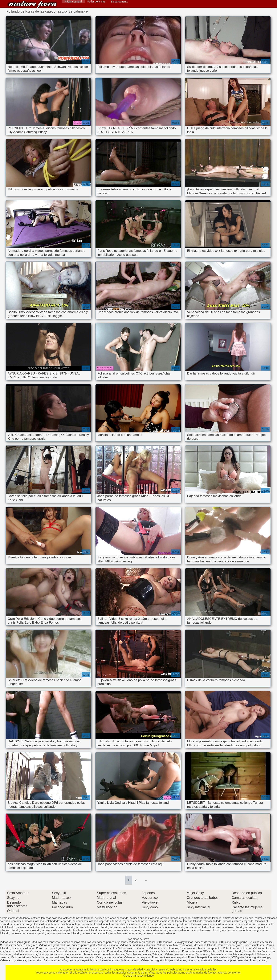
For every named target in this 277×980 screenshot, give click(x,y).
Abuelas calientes (114, 954)
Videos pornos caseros (52, 954)
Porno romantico (192, 951)
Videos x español (108, 945)
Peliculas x (153, 951)
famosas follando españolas (95, 930)
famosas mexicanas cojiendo (28, 933)
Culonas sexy (8, 945)
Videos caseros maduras (133, 948)
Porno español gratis (230, 945)
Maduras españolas (210, 948)
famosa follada (212, 921)
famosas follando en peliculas (59, 930)
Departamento (120, 2)
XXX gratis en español (109, 957)
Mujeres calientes (176, 960)
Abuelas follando (220, 957)
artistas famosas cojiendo (175, 918)
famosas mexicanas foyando (99, 933)
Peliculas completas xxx (237, 948)
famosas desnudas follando (92, 927)
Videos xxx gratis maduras (55, 945)
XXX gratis (238, 957)
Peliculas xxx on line (261, 942)
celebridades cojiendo (58, 921)
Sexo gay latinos (184, 942)
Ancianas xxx (75, 954)
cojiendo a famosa (110, 921)
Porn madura (115, 951)
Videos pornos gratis (85, 945)
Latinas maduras (110, 960)
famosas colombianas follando (209, 924)
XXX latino (225, 942)
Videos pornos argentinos (113, 942)
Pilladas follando (171, 951)
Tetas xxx (158, 954)
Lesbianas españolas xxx (84, 960)
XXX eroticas (211, 951)
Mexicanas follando (205, 945)
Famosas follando (32, 4)
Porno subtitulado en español (169, 957)
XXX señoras (164, 942)
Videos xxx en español (137, 957)
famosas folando (30, 930)
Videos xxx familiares (42, 951)
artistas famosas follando (207, 918)
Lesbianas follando (23, 948)
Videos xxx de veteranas (164, 948)
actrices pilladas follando (144, 918)
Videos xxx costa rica (200, 960)
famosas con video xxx (242, 924)
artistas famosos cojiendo (238, 918)
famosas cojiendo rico (176, 924)
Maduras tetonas (21, 957)
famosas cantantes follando (92, 924)
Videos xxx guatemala (13, 960)
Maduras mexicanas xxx (46, 942)
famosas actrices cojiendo (238, 921)
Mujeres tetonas (183, 945)
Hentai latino (35, 960)
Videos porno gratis (152, 960)
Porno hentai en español (80, 957)
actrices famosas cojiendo (46, 918)
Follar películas (96, 2)
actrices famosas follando (78, 918)
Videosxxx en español (142, 942)
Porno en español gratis (50, 948)
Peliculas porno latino (78, 948)
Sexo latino (202, 954)
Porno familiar (258, 960)
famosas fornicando (233, 930)
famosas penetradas (129, 933)
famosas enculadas (197, 927)
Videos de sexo (130, 960)
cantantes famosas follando (28, 921)
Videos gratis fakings (258, 957)
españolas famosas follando (165, 921)
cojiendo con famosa (135, 921)
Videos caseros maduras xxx (79, 942)
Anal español (248, 954)
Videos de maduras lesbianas (138, 945)
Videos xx (259, 948)
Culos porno (98, 951)
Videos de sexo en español (73, 951)
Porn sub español (198, 957)
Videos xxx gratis (27, 945)
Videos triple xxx (255, 945)
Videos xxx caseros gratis (15, 942)
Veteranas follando (231, 951)
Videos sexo (164, 945)
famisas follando (193, 921)
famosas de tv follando (29, 927)
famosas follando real (154, 930)
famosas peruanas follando (159, 933)
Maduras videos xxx (25, 954)
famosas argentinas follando (33, 924)
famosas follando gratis (127, 930)
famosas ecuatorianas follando (166, 927)
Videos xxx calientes (105, 948)
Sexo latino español (55, 960)
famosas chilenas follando (125, 924)
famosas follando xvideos (183, 930)
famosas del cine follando (59, 927)
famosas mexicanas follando (63, 933)
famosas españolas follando (227, 927)
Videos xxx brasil (134, 951)
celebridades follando (85, 921)
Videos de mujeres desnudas (231, 960)
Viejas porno (240, 942)
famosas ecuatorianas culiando (128, 927)
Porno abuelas (252, 951)
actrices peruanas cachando (112, 918)
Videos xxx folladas (17, 951)
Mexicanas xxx (93, 954)
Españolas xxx (188, 948)
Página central (73, 2)
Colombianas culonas (138, 954)
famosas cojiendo (152, 924)
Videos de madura (206, 942)
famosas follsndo (210, 930)
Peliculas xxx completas (225, 954)
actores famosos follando (15, 918)
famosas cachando (63, 924)
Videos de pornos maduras (48, 957)
